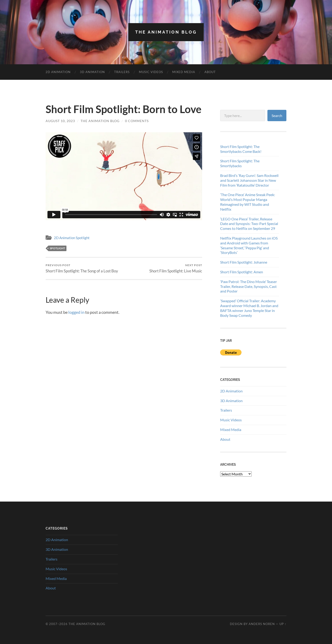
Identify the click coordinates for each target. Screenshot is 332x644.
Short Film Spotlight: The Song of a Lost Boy (82, 268)
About (210, 72)
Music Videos (151, 72)
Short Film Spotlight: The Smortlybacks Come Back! (241, 149)
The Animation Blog (166, 32)
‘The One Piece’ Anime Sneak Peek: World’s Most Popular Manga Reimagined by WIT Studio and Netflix (248, 202)
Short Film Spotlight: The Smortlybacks (240, 163)
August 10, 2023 (60, 121)
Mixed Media (184, 72)
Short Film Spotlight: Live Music (176, 268)
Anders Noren (262, 624)
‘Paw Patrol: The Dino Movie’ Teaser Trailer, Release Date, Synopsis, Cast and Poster (249, 286)
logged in (76, 312)
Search (277, 116)
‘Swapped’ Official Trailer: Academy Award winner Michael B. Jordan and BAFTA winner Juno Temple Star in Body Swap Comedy (249, 308)
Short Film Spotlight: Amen (242, 272)
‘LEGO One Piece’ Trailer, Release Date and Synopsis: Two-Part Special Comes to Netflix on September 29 (249, 224)
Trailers (122, 72)
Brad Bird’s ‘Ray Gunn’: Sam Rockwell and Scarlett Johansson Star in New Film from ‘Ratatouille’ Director (249, 180)
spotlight (57, 248)
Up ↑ (283, 624)
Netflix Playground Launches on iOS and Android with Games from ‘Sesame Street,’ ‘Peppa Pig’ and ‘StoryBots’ (249, 245)
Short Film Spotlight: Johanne (244, 262)
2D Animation (58, 72)
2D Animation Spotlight (72, 238)
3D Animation (92, 72)
